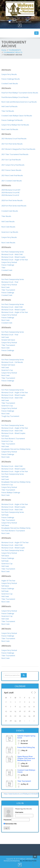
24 (25, 716)
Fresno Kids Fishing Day (26, 747)
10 (25, 707)
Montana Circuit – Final (10, 282)
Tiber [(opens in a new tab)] (3, 268)
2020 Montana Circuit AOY (11, 190)
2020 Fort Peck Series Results (12, 200)
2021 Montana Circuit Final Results (14, 139)
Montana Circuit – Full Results (12, 362)
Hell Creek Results (8, 222)
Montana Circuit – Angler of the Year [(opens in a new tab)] (15, 260)
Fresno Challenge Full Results (12, 120)
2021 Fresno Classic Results (11, 170)
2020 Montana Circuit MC (11, 193)
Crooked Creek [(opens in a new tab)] (7, 270)
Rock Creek (5, 287)
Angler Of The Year (8, 581)
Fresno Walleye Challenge (11, 493)
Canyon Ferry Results (9, 74)
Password (7, 820)
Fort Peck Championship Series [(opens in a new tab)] (13, 252)
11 (29, 707)
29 (15, 721)
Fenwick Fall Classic (8, 340)
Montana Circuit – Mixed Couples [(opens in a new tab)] (13, 257)
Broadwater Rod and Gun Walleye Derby (16, 449)
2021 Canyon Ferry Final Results (13, 165)
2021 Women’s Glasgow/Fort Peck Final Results (18, 149)
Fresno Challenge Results (11, 79)
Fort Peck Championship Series (13, 279)
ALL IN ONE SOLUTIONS (28, 861)
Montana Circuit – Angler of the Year (15, 312)
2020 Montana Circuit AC (10, 195)
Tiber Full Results (8, 111)
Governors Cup (7, 564)
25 (29, 716)
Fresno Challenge (8, 265)
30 (20, 721)
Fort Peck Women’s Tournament (13, 439)
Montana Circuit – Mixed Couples (13, 310)
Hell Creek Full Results (9, 106)
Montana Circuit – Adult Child (12, 307)
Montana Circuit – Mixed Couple (13, 548)
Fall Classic (5, 436)
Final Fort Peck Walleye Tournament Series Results (20, 93)
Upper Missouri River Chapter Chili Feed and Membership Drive (26, 758)
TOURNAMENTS (15, 50)
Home (4, 50)
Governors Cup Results (10, 232)
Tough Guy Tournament (10, 416)
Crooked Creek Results (10, 84)
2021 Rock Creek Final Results (12, 175)
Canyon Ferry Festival (9, 285)
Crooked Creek (7, 295)
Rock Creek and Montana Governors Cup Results (19, 102)
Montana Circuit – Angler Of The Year (15, 542)
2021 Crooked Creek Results (12, 181)
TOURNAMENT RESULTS (13, 52)
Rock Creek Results (8, 227)
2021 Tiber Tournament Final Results (15, 154)
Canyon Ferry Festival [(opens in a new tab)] (9, 262)
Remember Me (10, 824)
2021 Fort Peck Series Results (12, 144)
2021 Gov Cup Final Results (11, 160)
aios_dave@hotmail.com (21, 22)
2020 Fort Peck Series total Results (14, 206)
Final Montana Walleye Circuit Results (15, 97)
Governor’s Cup (7, 370)
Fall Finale (5, 477)
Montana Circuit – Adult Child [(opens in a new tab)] (12, 254)
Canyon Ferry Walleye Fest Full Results (15, 125)
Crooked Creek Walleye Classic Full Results (17, 116)
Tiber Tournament (8, 290)
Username (19, 812)
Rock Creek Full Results (10, 129)
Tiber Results (6, 216)
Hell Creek (5, 337)
